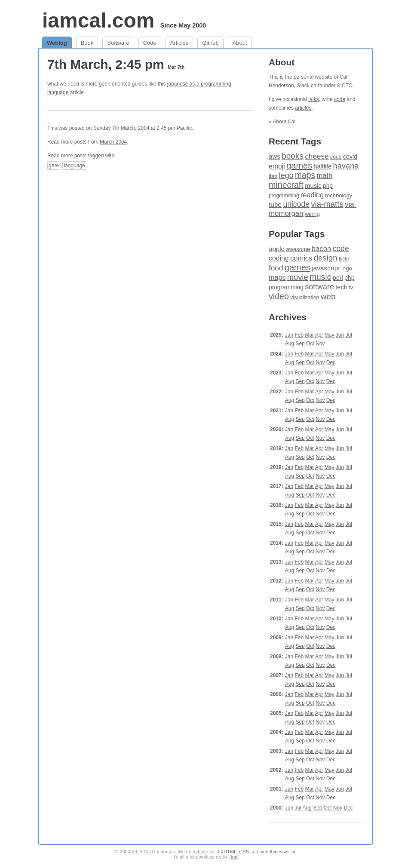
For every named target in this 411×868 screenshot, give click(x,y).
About (240, 43)
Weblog (57, 43)
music (313, 186)
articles (303, 108)
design (326, 258)
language (74, 166)
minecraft (286, 185)
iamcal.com (98, 20)
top (234, 857)
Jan (289, 335)
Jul (349, 335)
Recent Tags (295, 141)
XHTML (229, 852)
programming (284, 196)
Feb (299, 335)
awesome (298, 249)
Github (210, 43)
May (330, 335)
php (328, 186)
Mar (309, 335)
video (279, 296)
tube (275, 204)
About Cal (284, 122)
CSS (244, 852)
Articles (179, 43)
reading (312, 195)
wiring (312, 214)
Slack (303, 86)
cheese (317, 156)
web (328, 296)
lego (286, 175)
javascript (326, 268)
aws (275, 156)
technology (339, 195)
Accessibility (282, 852)
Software (118, 43)
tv (351, 288)
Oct (310, 344)
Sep (300, 344)
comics (301, 258)
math (325, 176)
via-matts (327, 204)
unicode (296, 204)
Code (150, 43)
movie (298, 277)
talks (314, 99)
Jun (340, 335)
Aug (290, 344)
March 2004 (113, 142)
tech (341, 287)
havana (346, 166)
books (293, 156)
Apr (319, 335)
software (319, 287)
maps (305, 175)
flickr (344, 259)
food (276, 268)
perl (338, 278)
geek (54, 166)
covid (350, 156)
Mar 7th (176, 67)
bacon (321, 249)
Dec (331, 362)
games (299, 166)
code (340, 99)
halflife (323, 166)
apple (277, 249)
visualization (305, 298)
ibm (273, 176)
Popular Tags (297, 234)
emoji (277, 166)
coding (279, 258)
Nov (320, 344)
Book (87, 43)
